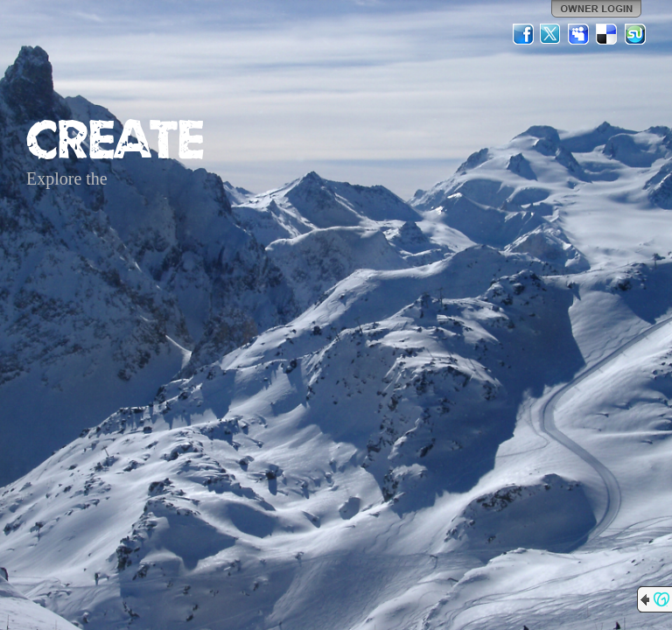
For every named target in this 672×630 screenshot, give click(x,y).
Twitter (551, 34)
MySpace (579, 34)
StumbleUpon (635, 34)
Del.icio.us (607, 34)
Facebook (523, 34)
